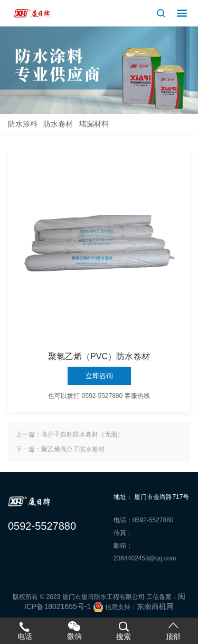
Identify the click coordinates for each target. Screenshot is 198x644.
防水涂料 (23, 124)
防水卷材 (58, 124)
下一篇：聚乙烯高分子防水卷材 (60, 449)
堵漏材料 (94, 124)
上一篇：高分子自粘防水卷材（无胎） (70, 434)
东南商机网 (155, 606)
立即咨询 (99, 376)
